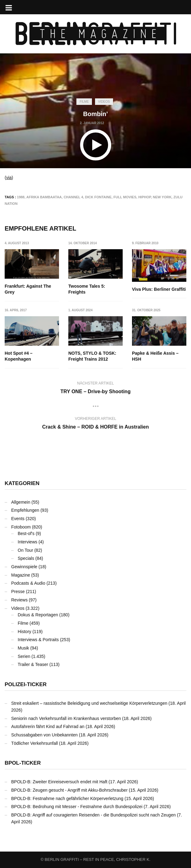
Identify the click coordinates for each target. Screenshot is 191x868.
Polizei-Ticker (26, 684)
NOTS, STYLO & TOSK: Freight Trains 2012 (92, 356)
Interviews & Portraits (38, 640)
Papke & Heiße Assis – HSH (155, 356)
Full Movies (125, 197)
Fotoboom (21, 527)
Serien (24, 656)
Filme (84, 102)
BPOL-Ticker (23, 763)
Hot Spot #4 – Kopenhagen (18, 356)
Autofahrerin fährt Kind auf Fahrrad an (48, 726)
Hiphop (145, 197)
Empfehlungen (25, 510)
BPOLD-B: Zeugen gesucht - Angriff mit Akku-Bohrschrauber (69, 790)
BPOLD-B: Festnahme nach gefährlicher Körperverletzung (67, 798)
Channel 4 (73, 197)
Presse (18, 591)
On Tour (25, 550)
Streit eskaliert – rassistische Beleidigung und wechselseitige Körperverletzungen (89, 703)
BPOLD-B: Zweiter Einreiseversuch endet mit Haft (59, 782)
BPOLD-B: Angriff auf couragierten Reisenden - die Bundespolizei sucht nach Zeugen (93, 815)
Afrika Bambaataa (44, 197)
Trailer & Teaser (33, 664)
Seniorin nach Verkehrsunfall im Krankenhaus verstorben (66, 718)
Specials (26, 558)
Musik (23, 648)
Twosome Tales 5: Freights (87, 289)
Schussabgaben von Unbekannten (44, 735)
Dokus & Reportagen (38, 615)
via (9, 178)
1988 (21, 197)
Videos (104, 102)
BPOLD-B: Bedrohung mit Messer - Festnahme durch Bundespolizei (77, 807)
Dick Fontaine (98, 197)
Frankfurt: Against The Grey (28, 289)
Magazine (21, 575)
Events (18, 519)
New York (162, 197)
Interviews (27, 542)
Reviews (19, 600)
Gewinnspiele (24, 567)
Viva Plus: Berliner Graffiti (159, 289)
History (25, 632)
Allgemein (21, 502)
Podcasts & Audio (28, 583)
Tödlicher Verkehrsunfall (34, 743)
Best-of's (26, 533)
